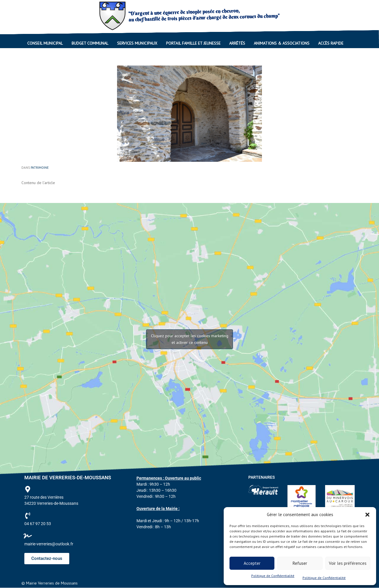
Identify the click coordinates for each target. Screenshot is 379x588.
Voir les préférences (348, 563)
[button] (367, 515)
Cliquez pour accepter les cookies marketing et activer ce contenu (190, 339)
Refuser (300, 563)
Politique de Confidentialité (273, 576)
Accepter (252, 563)
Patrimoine (40, 168)
